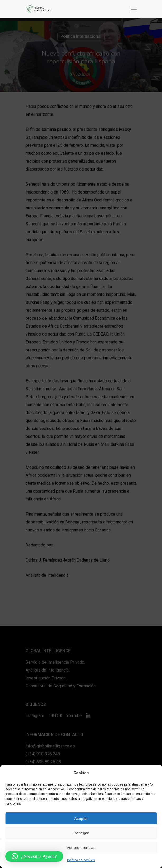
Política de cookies (81, 860)
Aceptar (81, 818)
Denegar (81, 833)
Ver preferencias (81, 848)
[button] (34, 856)
